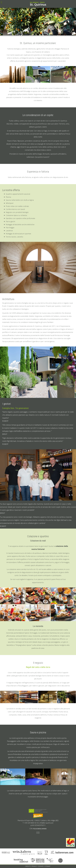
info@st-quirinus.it (46, 823)
